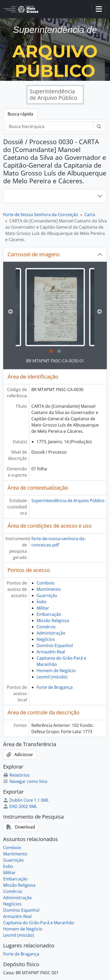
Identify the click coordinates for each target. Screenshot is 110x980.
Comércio (46, 627)
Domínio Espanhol (55, 646)
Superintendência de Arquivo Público (68, 501)
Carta (90, 215)
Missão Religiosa (53, 620)
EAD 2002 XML (20, 806)
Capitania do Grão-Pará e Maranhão (39, 923)
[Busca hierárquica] (50, 126)
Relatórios (16, 775)
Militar (43, 608)
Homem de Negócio (56, 671)
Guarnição (47, 595)
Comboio (46, 583)
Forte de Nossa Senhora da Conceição (41, 215)
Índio (42, 602)
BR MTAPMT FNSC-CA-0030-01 (55, 361)
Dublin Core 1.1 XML (26, 800)
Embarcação (49, 614)
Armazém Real (51, 652)
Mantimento (49, 589)
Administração (51, 633)
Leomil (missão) (52, 677)
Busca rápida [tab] (20, 114)
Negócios (46, 639)
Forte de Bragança (55, 687)
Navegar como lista (25, 781)
